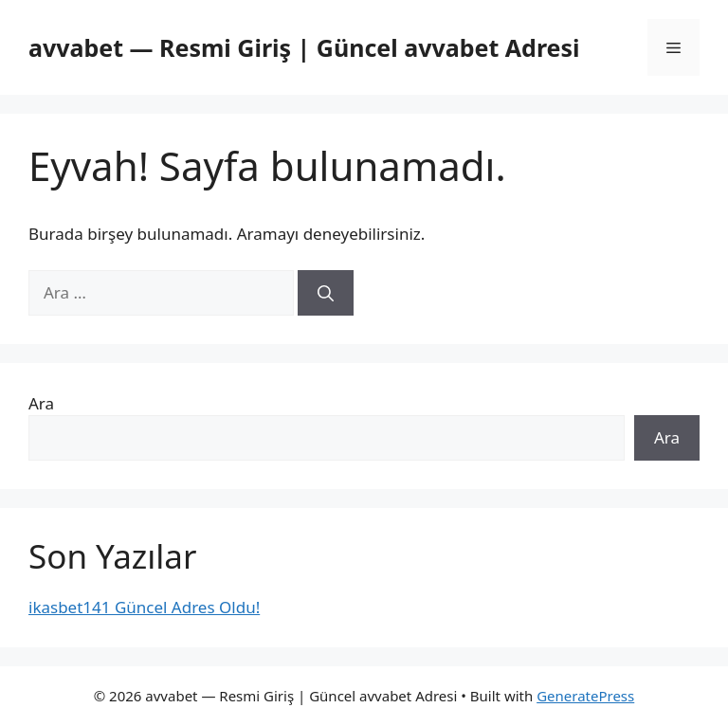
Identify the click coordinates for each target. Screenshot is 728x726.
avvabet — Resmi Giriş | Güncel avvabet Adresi (304, 47)
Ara (41, 403)
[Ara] (326, 293)
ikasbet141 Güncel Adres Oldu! (144, 607)
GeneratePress (585, 696)
